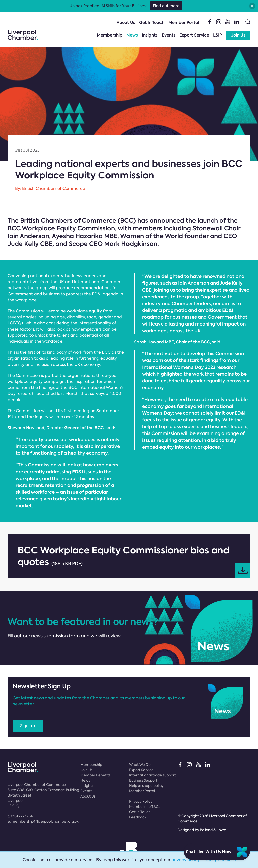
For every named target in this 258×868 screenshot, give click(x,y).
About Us (126, 23)
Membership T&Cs (145, 807)
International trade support (152, 775)
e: (43, 821)
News (132, 35)
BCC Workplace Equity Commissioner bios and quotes (134, 561)
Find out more (166, 6)
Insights (150, 35)
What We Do (140, 765)
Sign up (28, 726)
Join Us (238, 35)
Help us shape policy (146, 786)
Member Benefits (95, 775)
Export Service (194, 35)
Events (169, 35)
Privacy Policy (141, 801)
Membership (110, 35)
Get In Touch (152, 23)
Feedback (138, 817)
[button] (252, 6)
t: (20, 816)
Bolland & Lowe (213, 830)
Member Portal (184, 23)
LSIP (218, 35)
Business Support (143, 780)
